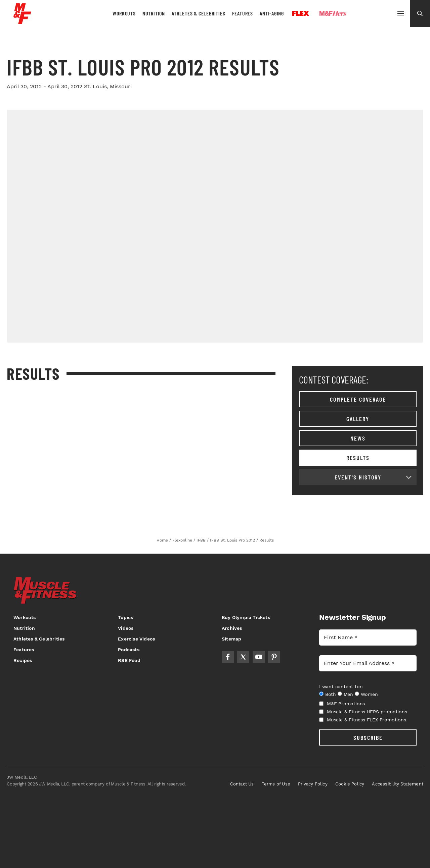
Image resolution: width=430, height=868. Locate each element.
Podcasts (129, 650)
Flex (301, 13)
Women (369, 694)
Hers (333, 13)
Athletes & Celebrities (199, 13)
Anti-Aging (272, 13)
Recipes (23, 660)
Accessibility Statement (398, 784)
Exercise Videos (136, 639)
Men (348, 694)
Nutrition (154, 13)
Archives (232, 628)
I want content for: (341, 686)
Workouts (124, 13)
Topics (125, 617)
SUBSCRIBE (368, 737)
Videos (126, 628)
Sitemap (231, 639)
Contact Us (242, 784)
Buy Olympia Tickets (246, 617)
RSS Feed (129, 660)
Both (331, 694)
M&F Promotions (342, 704)
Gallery (358, 419)
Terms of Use (276, 784)
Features (243, 13)
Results (358, 458)
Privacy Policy (313, 784)
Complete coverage (358, 399)
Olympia (372, 14)
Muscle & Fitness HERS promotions (363, 712)
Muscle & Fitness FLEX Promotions (363, 720)
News (358, 438)
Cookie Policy (350, 784)
